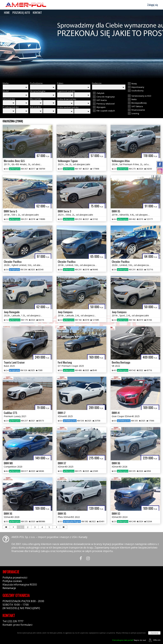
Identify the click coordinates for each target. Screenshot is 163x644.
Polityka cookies (12, 581)
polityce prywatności (138, 633)
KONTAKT (37, 13)
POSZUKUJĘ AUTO (21, 13)
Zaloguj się (151, 5)
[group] (81, 48)
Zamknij (154, 633)
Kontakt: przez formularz (18, 625)
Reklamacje (9, 588)
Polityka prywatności (15, 578)
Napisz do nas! (129, 640)
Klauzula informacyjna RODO (20, 585)
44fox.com (154, 640)
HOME (7, 13)
